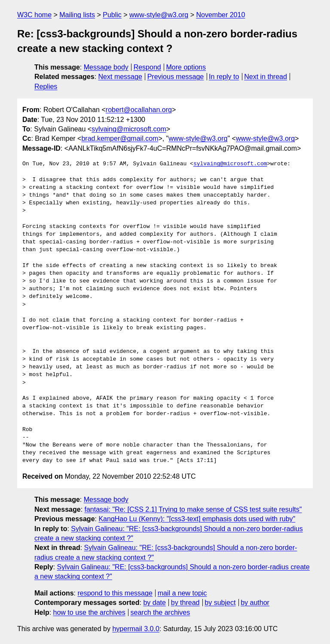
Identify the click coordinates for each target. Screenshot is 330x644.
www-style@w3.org (159, 15)
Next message (120, 77)
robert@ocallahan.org (139, 110)
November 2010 (220, 15)
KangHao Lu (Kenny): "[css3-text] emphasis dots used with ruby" (197, 519)
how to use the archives (89, 612)
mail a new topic (182, 593)
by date (154, 603)
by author (255, 603)
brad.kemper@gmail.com (120, 138)
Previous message (176, 77)
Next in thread (266, 77)
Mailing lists (77, 15)
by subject (220, 603)
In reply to (224, 77)
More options (186, 67)
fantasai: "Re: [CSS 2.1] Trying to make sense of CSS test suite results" (193, 509)
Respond (147, 67)
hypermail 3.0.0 (136, 629)
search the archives (160, 612)
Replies (46, 87)
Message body (106, 67)
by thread (185, 603)
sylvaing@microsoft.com (129, 129)
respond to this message (115, 593)
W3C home (34, 15)
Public (112, 15)
